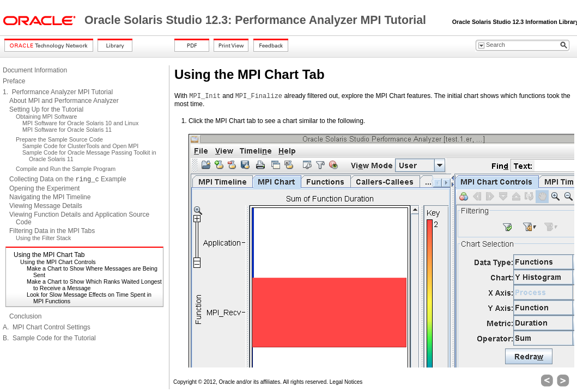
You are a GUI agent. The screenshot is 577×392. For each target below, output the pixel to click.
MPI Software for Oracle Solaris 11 (67, 130)
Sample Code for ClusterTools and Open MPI (80, 146)
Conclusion (25, 316)
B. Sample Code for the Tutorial (49, 338)
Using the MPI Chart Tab (49, 255)
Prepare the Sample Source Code (59, 139)
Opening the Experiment (44, 188)
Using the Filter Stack (43, 238)
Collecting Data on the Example (68, 179)
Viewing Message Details (46, 206)
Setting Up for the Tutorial (46, 109)
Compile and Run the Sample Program (66, 169)
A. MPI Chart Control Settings (47, 327)
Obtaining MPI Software (47, 117)
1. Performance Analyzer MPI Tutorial (58, 92)
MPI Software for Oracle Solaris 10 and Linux (80, 123)
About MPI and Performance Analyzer (64, 101)
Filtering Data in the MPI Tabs (52, 231)
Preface (14, 81)
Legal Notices (346, 382)
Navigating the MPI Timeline (50, 197)
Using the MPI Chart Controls (58, 262)
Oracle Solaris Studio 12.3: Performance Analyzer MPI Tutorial (257, 20)
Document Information (35, 70)
